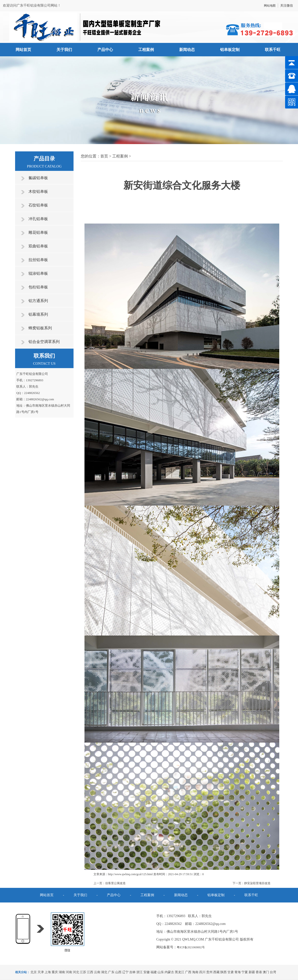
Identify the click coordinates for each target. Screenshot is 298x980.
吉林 (132, 972)
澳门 (266, 972)
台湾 (273, 972)
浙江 (140, 972)
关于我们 (64, 50)
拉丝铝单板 (38, 260)
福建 (154, 972)
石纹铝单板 (38, 205)
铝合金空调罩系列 (44, 342)
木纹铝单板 (38, 191)
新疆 (252, 972)
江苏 (83, 972)
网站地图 (270, 6)
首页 (104, 156)
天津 (41, 972)
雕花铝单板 (38, 232)
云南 (97, 972)
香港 (259, 972)
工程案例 (146, 50)
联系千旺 (273, 50)
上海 (48, 972)
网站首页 (23, 50)
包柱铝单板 (38, 287)
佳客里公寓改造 (115, 883)
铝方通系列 (38, 301)
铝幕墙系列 (38, 314)
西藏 (216, 972)
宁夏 (245, 972)
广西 (188, 972)
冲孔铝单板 (38, 219)
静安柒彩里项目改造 (257, 883)
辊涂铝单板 (38, 273)
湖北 (104, 972)
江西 (90, 972)
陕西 (223, 972)
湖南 (62, 972)
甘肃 (231, 972)
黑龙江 (180, 972)
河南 (69, 972)
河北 (76, 972)
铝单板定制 (230, 50)
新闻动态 (187, 50)
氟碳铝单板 (38, 178)
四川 (202, 972)
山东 (161, 972)
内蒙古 (169, 972)
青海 (238, 972)
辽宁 (125, 972)
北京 (34, 972)
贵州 (209, 972)
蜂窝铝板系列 (40, 328)
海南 (195, 972)
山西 (118, 972)
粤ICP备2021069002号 (191, 947)
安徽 (147, 972)
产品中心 (105, 50)
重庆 (55, 972)
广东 (111, 972)
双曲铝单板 (38, 246)
